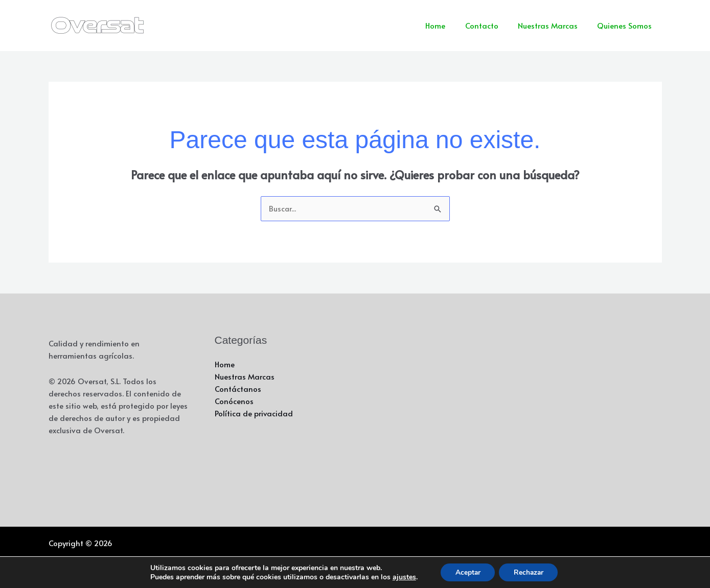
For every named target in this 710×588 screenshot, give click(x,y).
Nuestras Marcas (554, 25)
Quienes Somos (627, 25)
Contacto (493, 25)
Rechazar (530, 572)
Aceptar (467, 572)
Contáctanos (238, 389)
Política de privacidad (254, 414)
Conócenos (234, 401)
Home (451, 25)
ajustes (402, 577)
